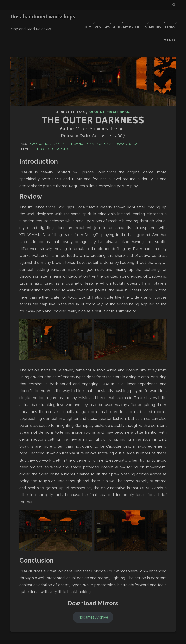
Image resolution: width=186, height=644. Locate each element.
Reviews (111, 17)
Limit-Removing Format (78, 120)
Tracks (89, 638)
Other (170, 22)
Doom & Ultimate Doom (109, 90)
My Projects (146, 17)
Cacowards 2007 (43, 120)
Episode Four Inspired (51, 125)
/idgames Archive (93, 594)
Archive (167, 17)
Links (156, 22)
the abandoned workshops (43, 17)
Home (95, 17)
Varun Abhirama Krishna (118, 120)
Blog (126, 17)
